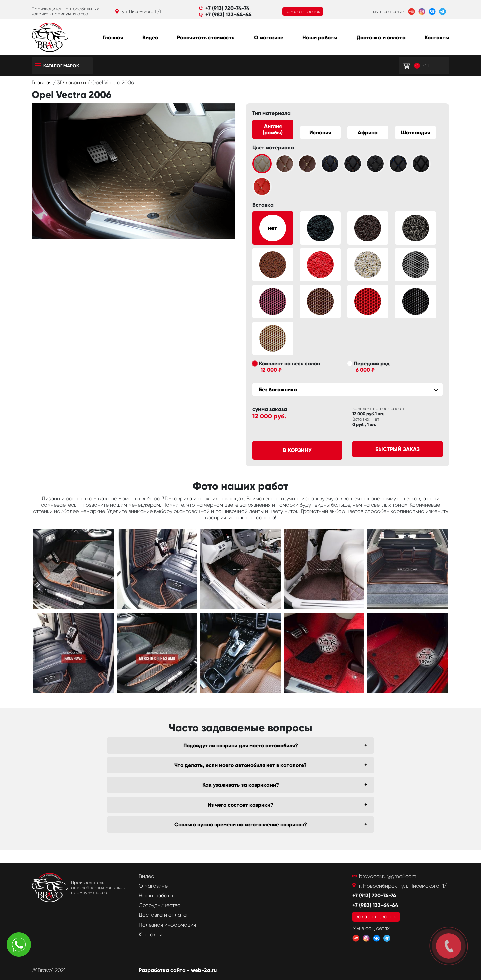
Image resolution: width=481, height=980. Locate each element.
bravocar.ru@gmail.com (388, 876)
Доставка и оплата (381, 38)
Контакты (437, 38)
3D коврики (72, 82)
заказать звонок (303, 12)
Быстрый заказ (397, 449)
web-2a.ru (204, 970)
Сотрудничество (160, 905)
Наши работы (320, 38)
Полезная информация (167, 925)
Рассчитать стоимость (206, 38)
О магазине (269, 38)
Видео (150, 38)
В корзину (297, 450)
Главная (113, 38)
